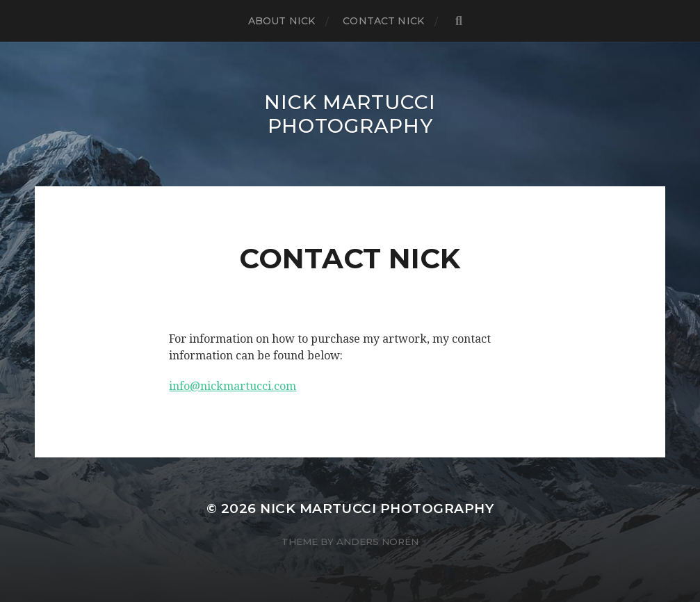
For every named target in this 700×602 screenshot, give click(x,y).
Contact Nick (383, 21)
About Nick (282, 21)
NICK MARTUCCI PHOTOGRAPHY (350, 114)
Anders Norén (377, 542)
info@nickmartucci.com (233, 386)
